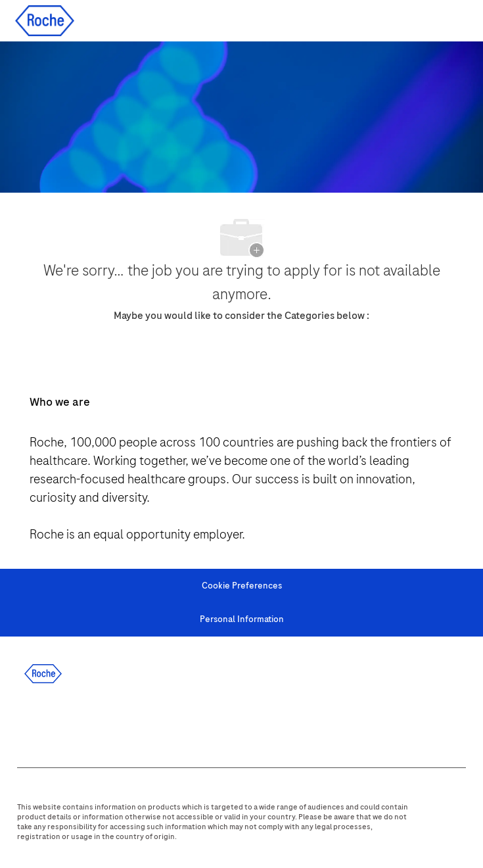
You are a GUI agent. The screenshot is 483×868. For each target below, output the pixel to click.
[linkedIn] (63, 722)
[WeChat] (205, 722)
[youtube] (170, 722)
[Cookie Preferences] (242, 586)
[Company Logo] (45, 20)
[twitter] (99, 722)
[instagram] (134, 722)
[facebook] (28, 722)
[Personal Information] (242, 619)
